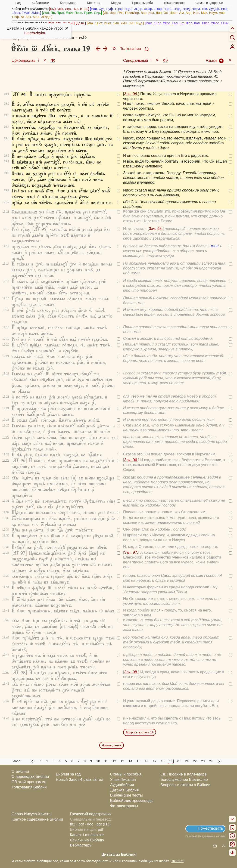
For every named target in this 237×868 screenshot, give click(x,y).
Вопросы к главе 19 (140, 732)
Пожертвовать (210, 828)
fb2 (73, 824)
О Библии (20, 771)
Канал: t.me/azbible (87, 835)
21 (187, 761)
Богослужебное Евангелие (184, 780)
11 (106, 761)
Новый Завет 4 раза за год (80, 780)
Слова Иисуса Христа (31, 814)
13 (122, 761)
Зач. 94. (131, 94)
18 (163, 761)
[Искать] (232, 37)
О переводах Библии (30, 777)
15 (138, 761)
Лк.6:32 (178, 861)
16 (147, 761)
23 (203, 761)
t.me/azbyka (35, 33)
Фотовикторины (124, 806)
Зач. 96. (131, 460)
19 (171, 761)
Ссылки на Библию (87, 840)
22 (195, 761)
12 (114, 761)
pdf (101, 829)
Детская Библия (124, 790)
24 (211, 761)
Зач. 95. (156, 229)
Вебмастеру (81, 845)
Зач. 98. (131, 672)
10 (98, 761)
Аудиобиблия (122, 785)
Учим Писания (123, 780)
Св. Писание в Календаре (184, 774)
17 (155, 761)
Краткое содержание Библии (37, 819)
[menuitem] (232, 47)
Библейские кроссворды (132, 801)
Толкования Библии (29, 787)
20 (179, 761)
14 (131, 761)
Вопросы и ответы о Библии (185, 785)
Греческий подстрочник (91, 814)
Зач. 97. (131, 552)
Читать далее (112, 745)
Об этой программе (29, 782)
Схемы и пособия (126, 774)
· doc (89, 824)
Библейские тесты (126, 795)
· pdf (80, 824)
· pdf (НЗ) (103, 824)
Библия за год (68, 774)
